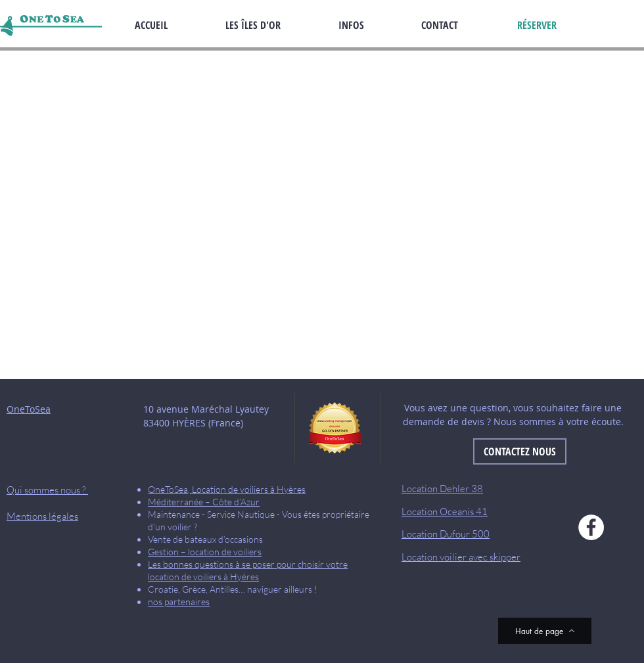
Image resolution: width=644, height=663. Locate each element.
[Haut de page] (545, 631)
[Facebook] (591, 527)
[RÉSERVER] (537, 25)
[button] (370, 25)
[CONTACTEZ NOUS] (520, 451)
